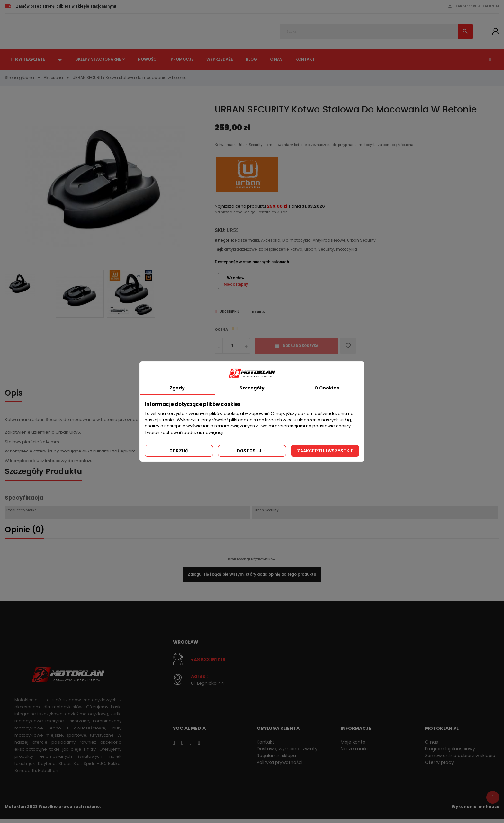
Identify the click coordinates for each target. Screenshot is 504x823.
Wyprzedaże (220, 59)
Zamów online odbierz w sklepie (460, 759)
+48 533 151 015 (208, 663)
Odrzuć (179, 451)
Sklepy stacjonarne (98, 59)
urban (310, 250)
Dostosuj (252, 451)
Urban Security (361, 242)
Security (326, 250)
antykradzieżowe (240, 250)
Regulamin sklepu (276, 759)
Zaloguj (491, 6)
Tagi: (219, 251)
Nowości (148, 59)
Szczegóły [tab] (252, 388)
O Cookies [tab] (327, 388)
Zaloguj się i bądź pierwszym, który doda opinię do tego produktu (252, 577)
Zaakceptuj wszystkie (325, 451)
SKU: (220, 232)
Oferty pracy (439, 766)
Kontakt (305, 59)
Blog (252, 59)
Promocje (182, 59)
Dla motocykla (297, 242)
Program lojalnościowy (450, 752)
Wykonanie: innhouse (475, 810)
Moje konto (353, 746)
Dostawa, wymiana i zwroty (287, 752)
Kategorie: (224, 242)
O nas (276, 59)
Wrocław (186, 646)
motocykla (346, 250)
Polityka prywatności (280, 766)
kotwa (297, 250)
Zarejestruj (468, 6)
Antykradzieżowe (329, 242)
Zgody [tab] (177, 388)
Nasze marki (247, 242)
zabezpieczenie (274, 250)
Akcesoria (271, 242)
